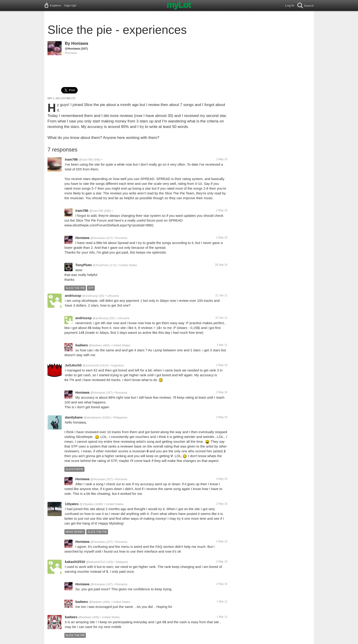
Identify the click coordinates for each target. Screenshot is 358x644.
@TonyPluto (101, 265)
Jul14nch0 (73, 365)
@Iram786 (86, 160)
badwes (82, 345)
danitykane (74, 417)
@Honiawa (72, 49)
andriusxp (73, 295)
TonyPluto (84, 265)
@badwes (95, 345)
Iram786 (71, 159)
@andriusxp (90, 296)
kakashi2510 (75, 562)
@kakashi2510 (96, 562)
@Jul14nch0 (91, 365)
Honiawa (80, 43)
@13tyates (87, 504)
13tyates (72, 504)
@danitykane (92, 417)
